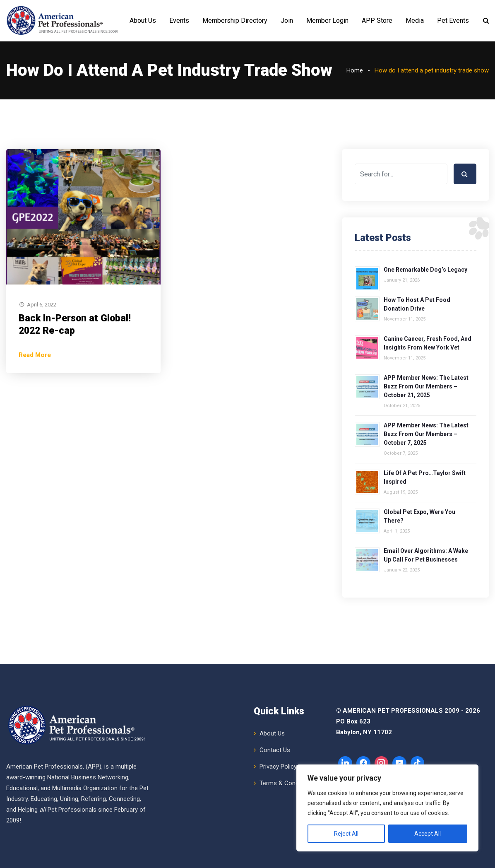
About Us (143, 20)
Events (179, 20)
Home (355, 70)
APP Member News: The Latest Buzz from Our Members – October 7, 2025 (426, 434)
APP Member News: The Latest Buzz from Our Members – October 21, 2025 (426, 386)
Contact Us (275, 750)
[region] (387, 808)
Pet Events (453, 20)
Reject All (346, 834)
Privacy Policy (278, 767)
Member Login (327, 20)
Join (287, 20)
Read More (35, 355)
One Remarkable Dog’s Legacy (425, 270)
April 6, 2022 (42, 305)
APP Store (377, 20)
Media (415, 20)
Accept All (428, 834)
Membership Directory (235, 20)
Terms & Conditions (287, 783)
